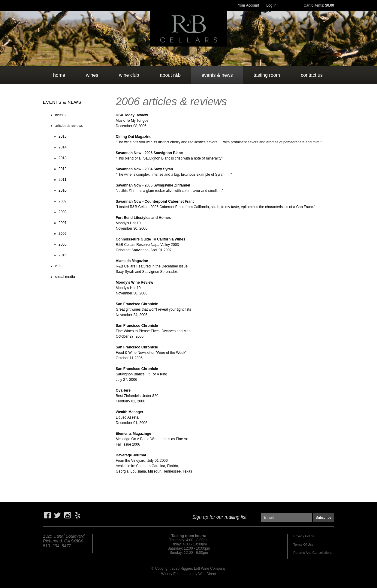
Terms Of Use (303, 545)
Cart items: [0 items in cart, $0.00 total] (319, 5)
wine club (129, 75)
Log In (271, 5)
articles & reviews (69, 126)
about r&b (170, 75)
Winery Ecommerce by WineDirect (189, 574)
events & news (217, 75)
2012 (63, 169)
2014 (63, 147)
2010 (63, 190)
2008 (63, 212)
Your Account (249, 5)
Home (59, 75)
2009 (63, 201)
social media (65, 277)
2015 (63, 136)
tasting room (267, 75)
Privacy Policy (303, 536)
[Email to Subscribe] (287, 518)
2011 (63, 180)
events (60, 115)
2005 (63, 244)
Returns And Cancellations (313, 553)
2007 (63, 223)
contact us (312, 75)
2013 (63, 158)
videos (60, 266)
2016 (63, 255)
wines (92, 75)
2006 (63, 234)
